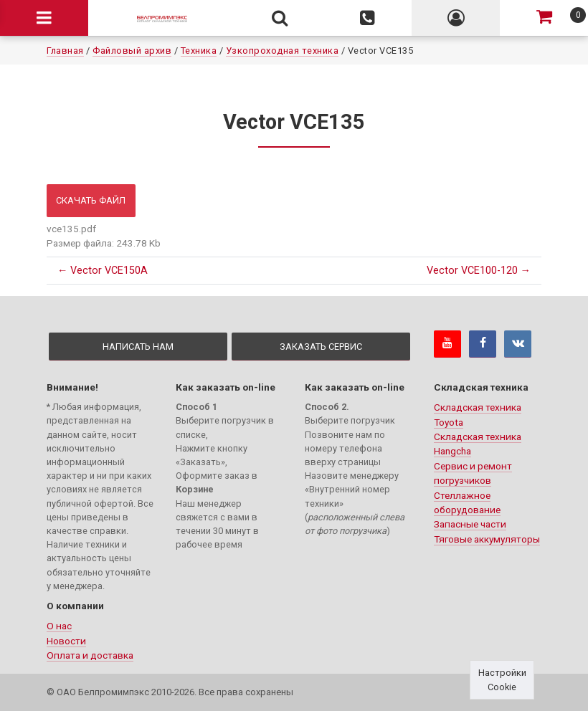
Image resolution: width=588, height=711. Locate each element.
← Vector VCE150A (103, 271)
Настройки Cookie (502, 679)
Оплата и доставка (90, 655)
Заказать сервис (321, 347)
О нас (59, 626)
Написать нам (138, 347)
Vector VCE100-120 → (479, 271)
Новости (66, 641)
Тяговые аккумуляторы (487, 539)
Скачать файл (91, 200)
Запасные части (470, 524)
